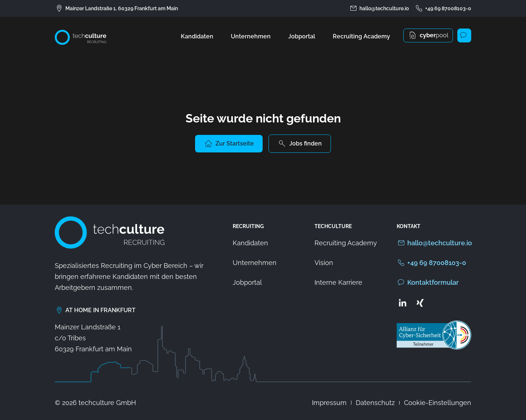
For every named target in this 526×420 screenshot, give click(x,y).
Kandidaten (197, 36)
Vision (324, 263)
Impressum (329, 403)
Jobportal (302, 36)
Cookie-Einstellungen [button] (438, 403)
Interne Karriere (338, 282)
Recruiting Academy (361, 36)
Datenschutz (375, 403)
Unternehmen (251, 36)
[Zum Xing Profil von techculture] (420, 303)
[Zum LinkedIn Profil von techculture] (403, 303)
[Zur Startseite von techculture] (81, 37)
